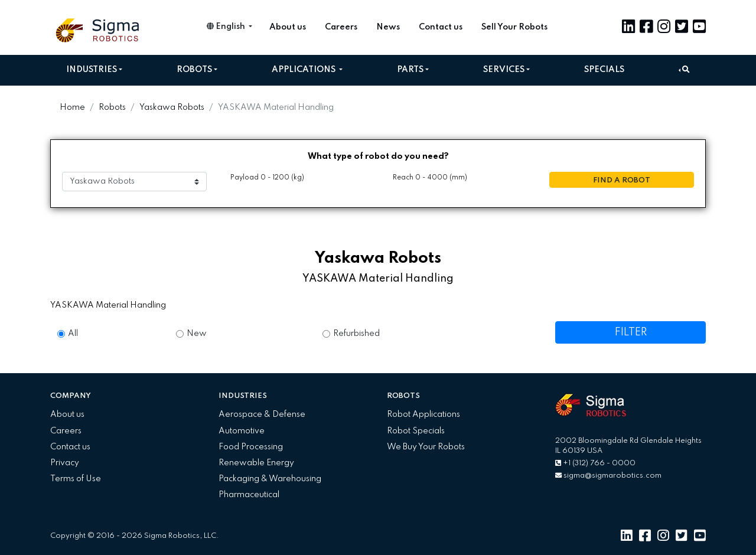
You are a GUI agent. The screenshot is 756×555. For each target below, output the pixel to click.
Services (504, 70)
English (227, 27)
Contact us (441, 27)
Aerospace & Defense (262, 414)
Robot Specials (416, 431)
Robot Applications (423, 414)
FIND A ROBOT (622, 180)
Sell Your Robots (514, 27)
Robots (194, 70)
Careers (341, 27)
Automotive (242, 431)
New (197, 334)
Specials (604, 70)
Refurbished (356, 334)
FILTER (631, 332)
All (73, 334)
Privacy (65, 463)
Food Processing (251, 447)
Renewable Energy (256, 463)
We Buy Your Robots (426, 447)
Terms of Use (76, 479)
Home (72, 107)
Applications (304, 70)
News (388, 27)
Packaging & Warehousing (270, 479)
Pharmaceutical (249, 495)
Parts (410, 70)
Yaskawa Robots (172, 107)
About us (288, 27)
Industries (92, 70)
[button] (684, 70)
